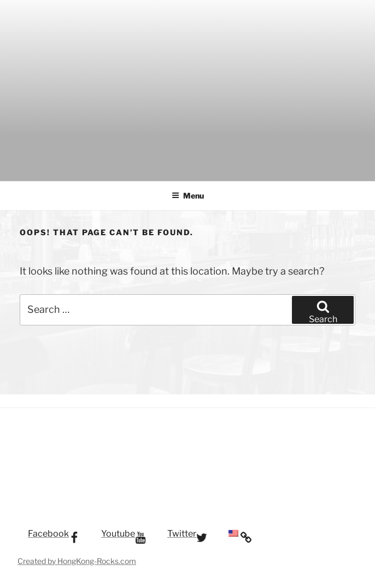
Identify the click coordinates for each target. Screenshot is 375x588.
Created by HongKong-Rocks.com (77, 561)
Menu (188, 196)
